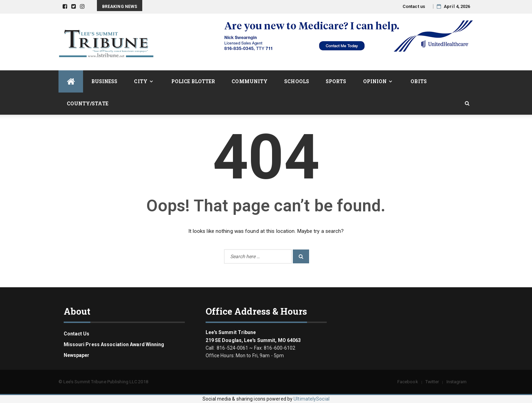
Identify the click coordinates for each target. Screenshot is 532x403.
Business (105, 81)
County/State (88, 103)
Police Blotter (193, 81)
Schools (297, 81)
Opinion (375, 81)
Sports (336, 81)
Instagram (457, 382)
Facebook (408, 382)
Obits (419, 81)
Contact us (414, 6)
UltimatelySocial (312, 399)
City (141, 81)
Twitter (432, 382)
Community (250, 81)
